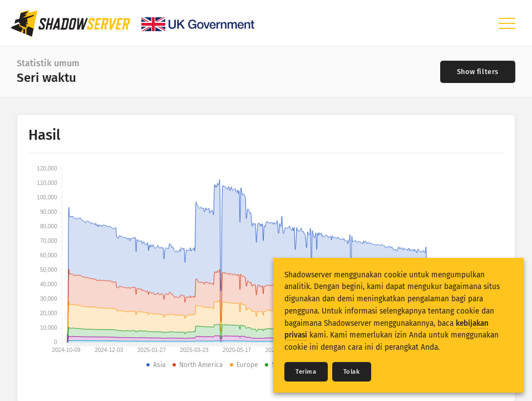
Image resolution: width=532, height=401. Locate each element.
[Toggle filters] (478, 72)
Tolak (352, 372)
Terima (306, 372)
